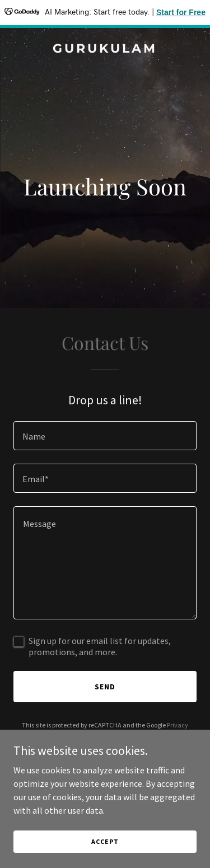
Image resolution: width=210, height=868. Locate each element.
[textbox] (105, 436)
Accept (105, 841)
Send (105, 687)
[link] (105, 49)
